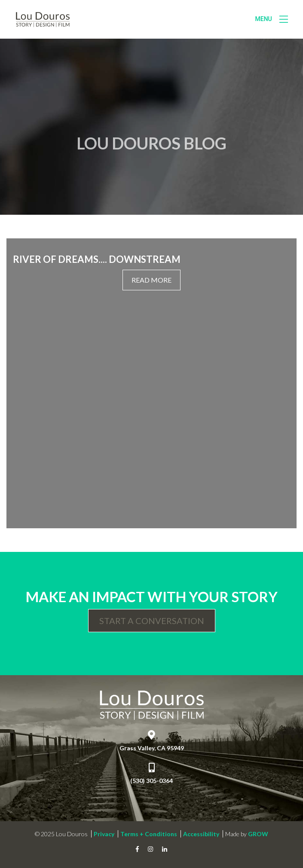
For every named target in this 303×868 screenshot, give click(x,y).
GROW (258, 834)
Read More (151, 280)
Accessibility (201, 834)
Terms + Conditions (149, 834)
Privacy (104, 834)
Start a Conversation (152, 621)
